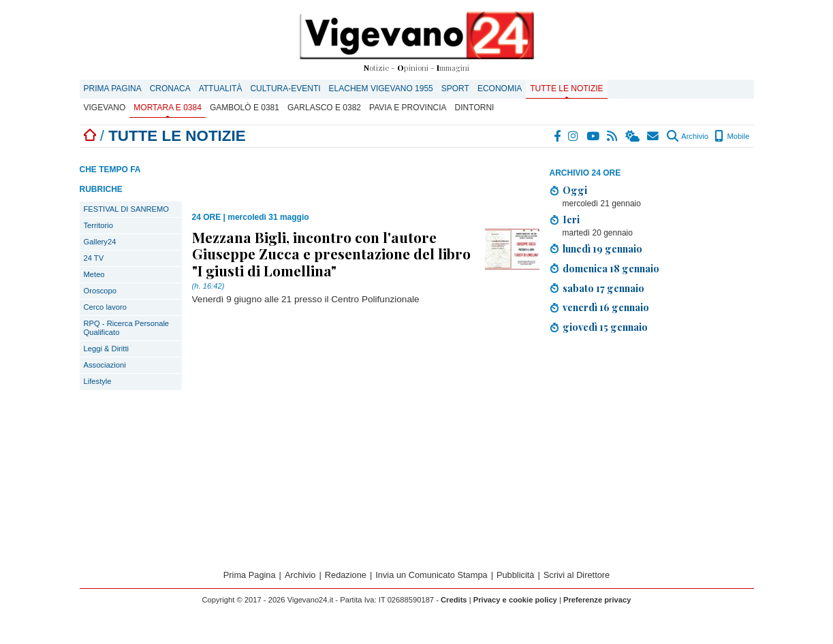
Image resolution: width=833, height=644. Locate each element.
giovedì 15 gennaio (605, 327)
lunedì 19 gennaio (602, 248)
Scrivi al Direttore (577, 575)
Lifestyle (98, 381)
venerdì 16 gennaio (606, 307)
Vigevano (105, 108)
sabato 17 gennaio (603, 288)
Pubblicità (516, 575)
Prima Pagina (113, 88)
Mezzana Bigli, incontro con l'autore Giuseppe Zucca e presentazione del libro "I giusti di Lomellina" (331, 253)
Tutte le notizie (566, 88)
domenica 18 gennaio (611, 268)
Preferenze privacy (597, 600)
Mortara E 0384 (168, 108)
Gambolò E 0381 (245, 108)
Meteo (94, 274)
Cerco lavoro (105, 307)
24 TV (94, 258)
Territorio (99, 225)
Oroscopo (100, 291)
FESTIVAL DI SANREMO (127, 209)
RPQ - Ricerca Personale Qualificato (127, 328)
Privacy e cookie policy (515, 600)
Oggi (575, 190)
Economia (500, 88)
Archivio (688, 136)
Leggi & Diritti (107, 349)
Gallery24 (100, 242)
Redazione (346, 575)
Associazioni (105, 365)
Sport (455, 88)
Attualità (221, 88)
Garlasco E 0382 (324, 108)
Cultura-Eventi (285, 88)
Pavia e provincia (408, 108)
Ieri (571, 219)
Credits (454, 600)
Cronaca (170, 88)
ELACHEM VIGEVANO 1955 (381, 88)
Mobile (732, 136)
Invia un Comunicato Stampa (431, 575)
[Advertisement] (652, 453)
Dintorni (475, 108)
